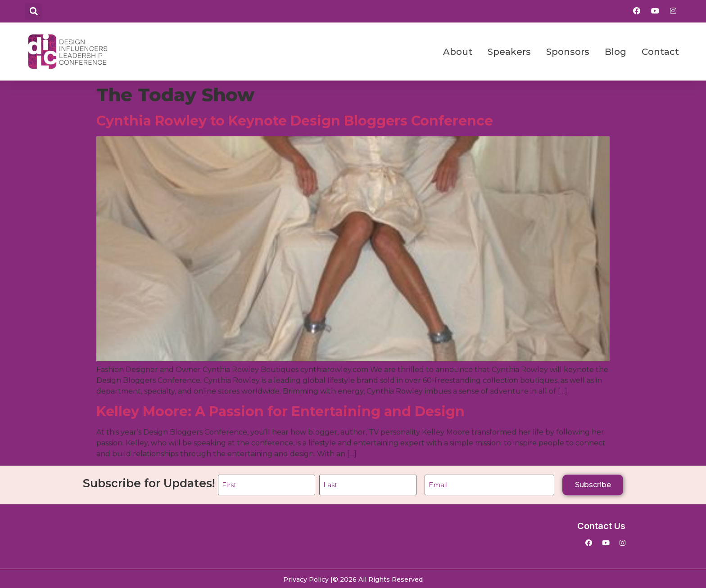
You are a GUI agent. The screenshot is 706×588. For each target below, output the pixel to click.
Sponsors (568, 52)
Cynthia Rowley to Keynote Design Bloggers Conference (295, 121)
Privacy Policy (306, 578)
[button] (34, 11)
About (458, 52)
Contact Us (601, 524)
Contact (660, 52)
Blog (615, 52)
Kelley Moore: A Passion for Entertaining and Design (281, 411)
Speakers (509, 52)
